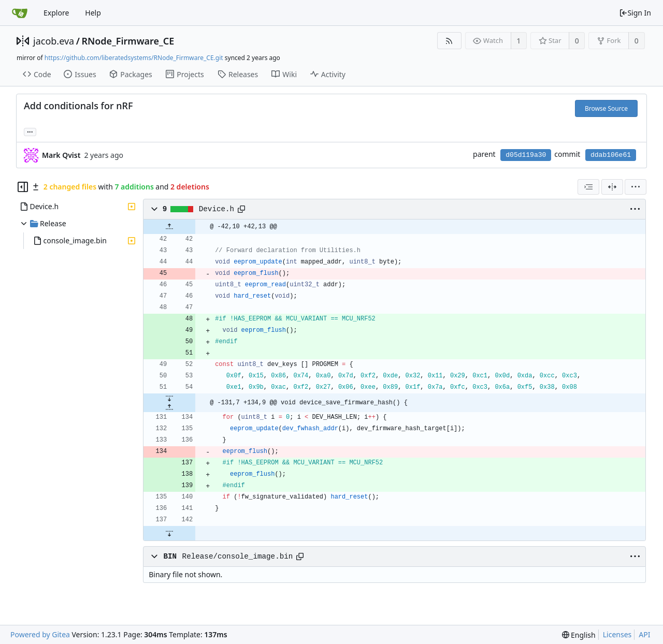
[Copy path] (241, 209)
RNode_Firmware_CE (128, 41)
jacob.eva (54, 41)
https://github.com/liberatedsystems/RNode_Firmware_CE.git (134, 58)
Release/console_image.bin (238, 557)
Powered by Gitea (40, 634)
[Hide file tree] (23, 187)
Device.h (217, 209)
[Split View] (612, 187)
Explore (56, 13)
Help (93, 13)
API (644, 634)
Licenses (617, 634)
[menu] (636, 187)
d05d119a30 (526, 155)
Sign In (635, 13)
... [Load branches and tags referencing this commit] (30, 131)
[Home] (20, 13)
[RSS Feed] (449, 41)
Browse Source (606, 108)
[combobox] (588, 187)
